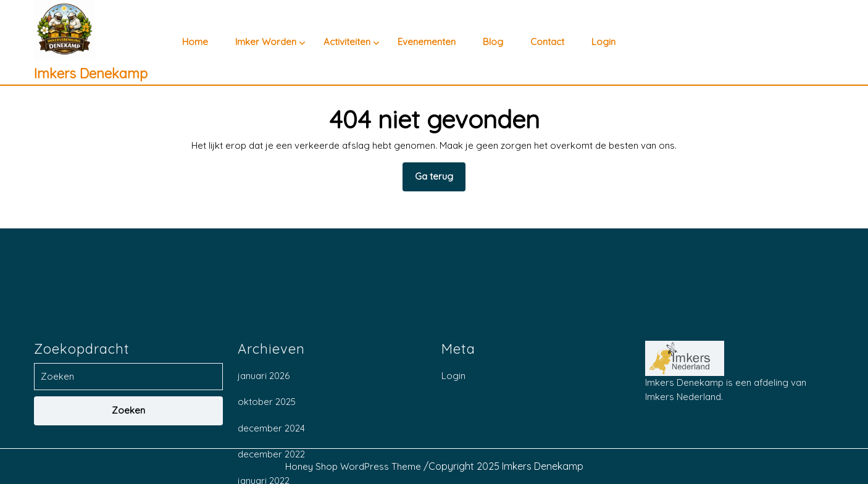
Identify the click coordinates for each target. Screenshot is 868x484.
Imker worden (266, 42)
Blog (493, 42)
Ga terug (440, 180)
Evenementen (427, 42)
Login (603, 42)
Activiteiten (347, 42)
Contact (547, 42)
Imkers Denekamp (91, 73)
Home (195, 42)
